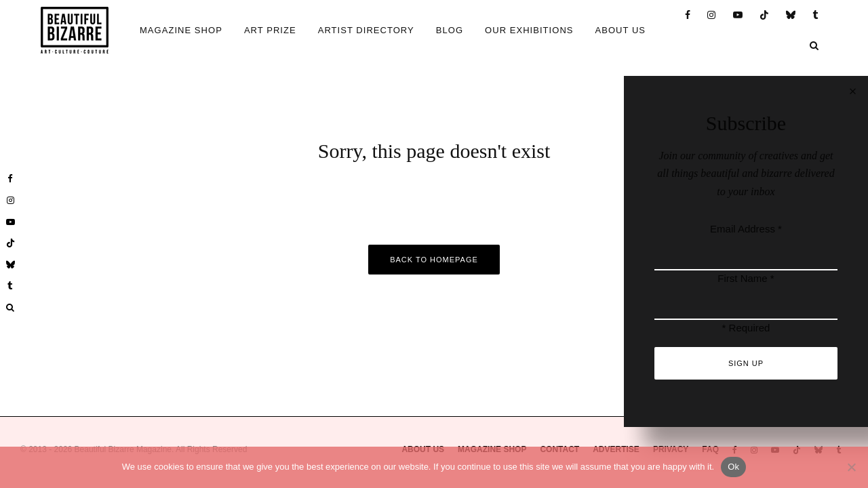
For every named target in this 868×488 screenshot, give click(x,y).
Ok (733, 467)
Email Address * (746, 229)
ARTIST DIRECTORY (366, 30)
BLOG (450, 30)
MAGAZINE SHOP (181, 30)
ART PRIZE (270, 30)
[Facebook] (688, 15)
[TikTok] (765, 15)
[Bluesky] (791, 15)
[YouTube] (738, 15)
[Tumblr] (816, 15)
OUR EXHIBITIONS (529, 30)
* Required (746, 328)
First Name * (746, 278)
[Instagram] (712, 15)
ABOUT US (621, 30)
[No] (851, 467)
